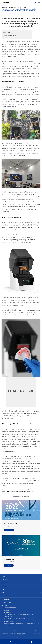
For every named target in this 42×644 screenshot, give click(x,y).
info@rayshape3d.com (10, 608)
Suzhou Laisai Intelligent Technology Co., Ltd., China (22, 634)
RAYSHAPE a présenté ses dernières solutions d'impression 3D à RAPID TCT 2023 (20, 492)
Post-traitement (5, 580)
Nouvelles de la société (20, 8)
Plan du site (14, 637)
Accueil (5, 8)
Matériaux (4, 586)
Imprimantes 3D (5, 583)
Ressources (4, 596)
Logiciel (3, 589)
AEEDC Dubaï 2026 (10, 559)
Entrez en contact (6, 599)
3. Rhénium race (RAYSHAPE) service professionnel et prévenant (14, 37)
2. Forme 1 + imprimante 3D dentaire (9, 35)
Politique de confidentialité (24, 637)
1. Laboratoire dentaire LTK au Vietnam (10, 34)
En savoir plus (9, 530)
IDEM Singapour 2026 (10, 524)
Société (11, 8)
